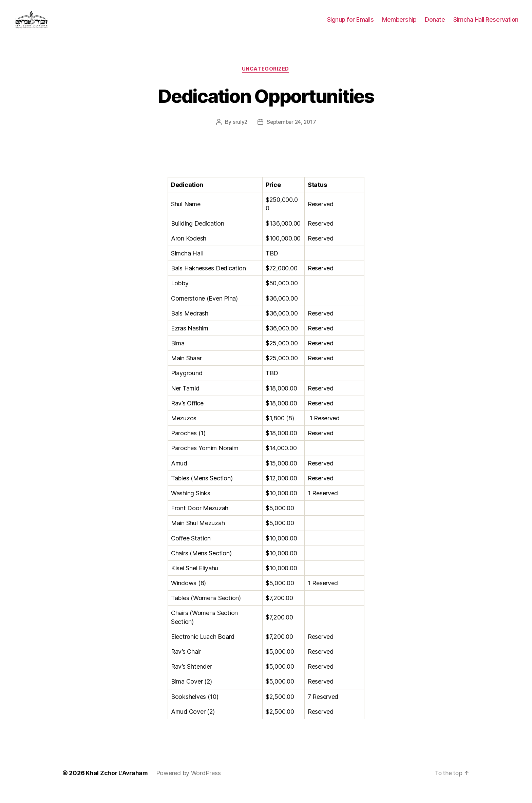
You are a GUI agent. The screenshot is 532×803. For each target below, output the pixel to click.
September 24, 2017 (292, 133)
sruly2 (239, 133)
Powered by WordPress (190, 784)
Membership (399, 25)
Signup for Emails (350, 25)
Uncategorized (266, 80)
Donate (435, 25)
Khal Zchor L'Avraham (118, 784)
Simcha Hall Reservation (486, 25)
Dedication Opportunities (266, 106)
